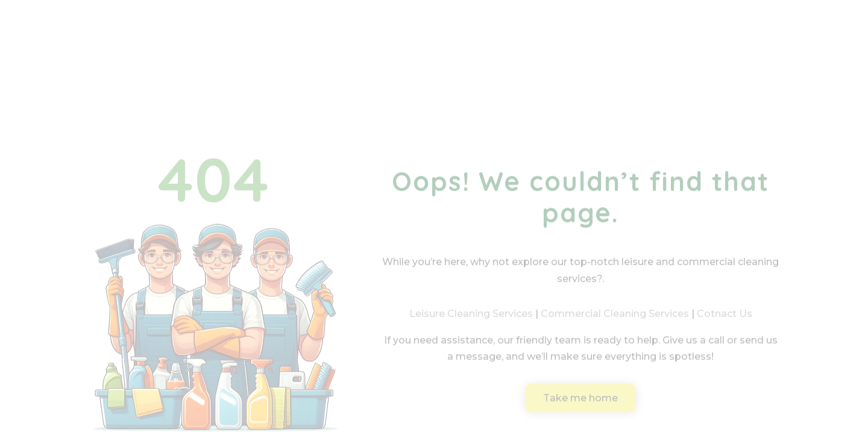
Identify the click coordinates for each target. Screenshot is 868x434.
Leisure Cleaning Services (471, 322)
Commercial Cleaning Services (615, 322)
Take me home (580, 406)
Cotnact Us (725, 322)
